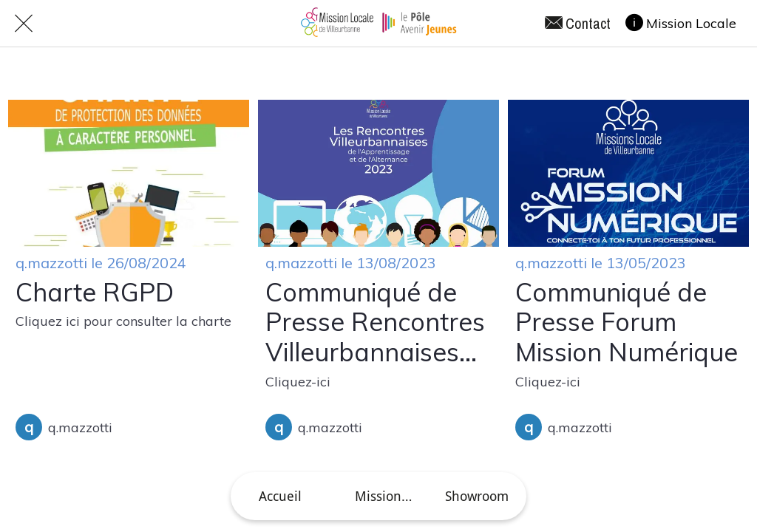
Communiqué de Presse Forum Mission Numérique (627, 323)
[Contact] (585, 23)
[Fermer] (24, 24)
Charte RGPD (95, 293)
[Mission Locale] (688, 23)
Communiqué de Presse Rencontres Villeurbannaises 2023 (375, 323)
